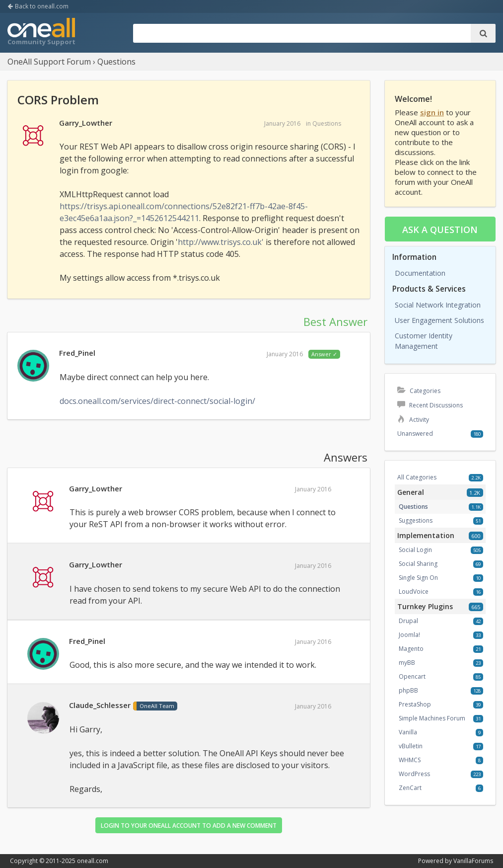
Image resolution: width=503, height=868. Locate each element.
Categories (419, 391)
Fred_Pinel (77, 353)
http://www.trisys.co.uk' (221, 242)
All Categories (417, 477)
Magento (411, 649)
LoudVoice (414, 592)
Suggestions (416, 520)
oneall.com (93, 861)
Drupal (408, 621)
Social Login (415, 550)
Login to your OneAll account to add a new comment (189, 826)
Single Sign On (418, 578)
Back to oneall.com (38, 6)
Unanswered (415, 434)
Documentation (420, 273)
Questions (327, 123)
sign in (432, 112)
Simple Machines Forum (432, 718)
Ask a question (440, 230)
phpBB (408, 690)
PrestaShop (415, 704)
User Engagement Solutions (439, 320)
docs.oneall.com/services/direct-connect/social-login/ (157, 401)
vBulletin (411, 746)
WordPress (414, 774)
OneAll (41, 33)
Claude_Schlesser (100, 705)
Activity (413, 420)
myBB (407, 663)
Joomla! (409, 635)
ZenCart (410, 788)
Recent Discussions (430, 405)
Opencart (412, 676)
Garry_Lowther (86, 123)
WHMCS (410, 760)
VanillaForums (473, 861)
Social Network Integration (438, 305)
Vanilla (408, 732)
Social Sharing (418, 564)
